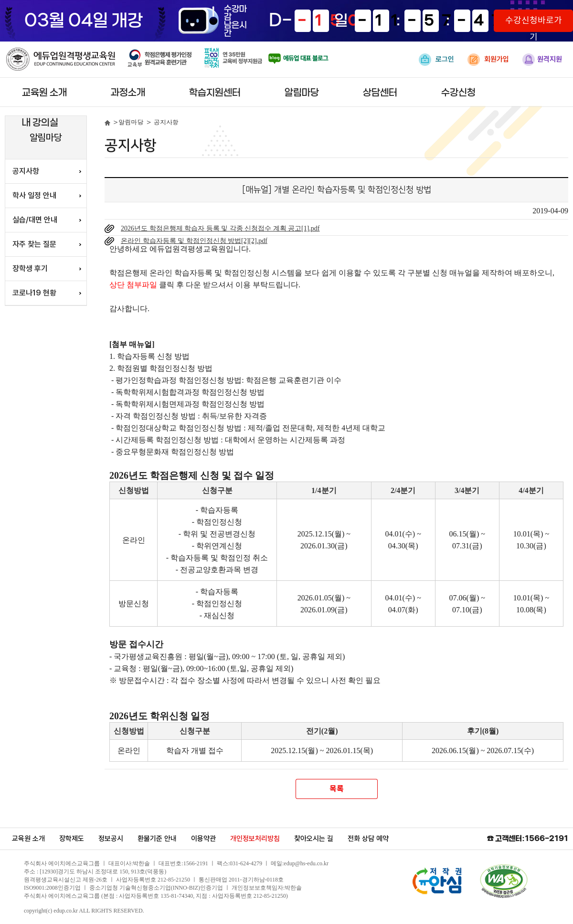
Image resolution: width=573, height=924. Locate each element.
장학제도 (72, 839)
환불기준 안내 (157, 839)
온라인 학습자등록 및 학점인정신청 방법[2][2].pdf (194, 241)
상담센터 (380, 93)
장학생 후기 (30, 268)
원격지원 (542, 60)
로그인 (436, 60)
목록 (336, 789)
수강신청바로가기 (534, 24)
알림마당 (302, 93)
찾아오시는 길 (314, 839)
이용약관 (203, 839)
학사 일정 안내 (34, 195)
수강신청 (458, 93)
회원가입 (488, 60)
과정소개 (128, 93)
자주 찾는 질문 (34, 244)
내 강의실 (40, 123)
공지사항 (26, 171)
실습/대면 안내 (35, 220)
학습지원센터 (215, 93)
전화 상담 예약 (368, 839)
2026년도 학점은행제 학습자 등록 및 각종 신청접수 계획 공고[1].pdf (220, 228)
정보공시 (111, 839)
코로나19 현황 (34, 293)
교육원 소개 (44, 93)
